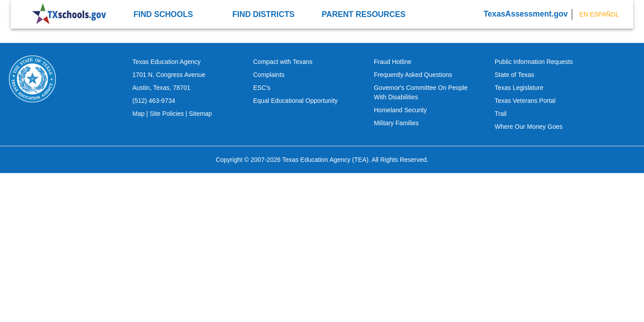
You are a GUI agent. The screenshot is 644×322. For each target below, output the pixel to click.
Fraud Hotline (393, 62)
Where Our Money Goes (529, 127)
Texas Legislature (519, 88)
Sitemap (200, 114)
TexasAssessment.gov (525, 14)
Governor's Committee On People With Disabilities (421, 92)
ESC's (262, 88)
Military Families (396, 123)
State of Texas (514, 75)
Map (138, 114)
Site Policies (167, 114)
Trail (501, 114)
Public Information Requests (534, 62)
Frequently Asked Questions (413, 75)
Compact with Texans (283, 62)
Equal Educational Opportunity (295, 101)
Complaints (269, 75)
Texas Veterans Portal (525, 101)
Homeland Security (400, 110)
